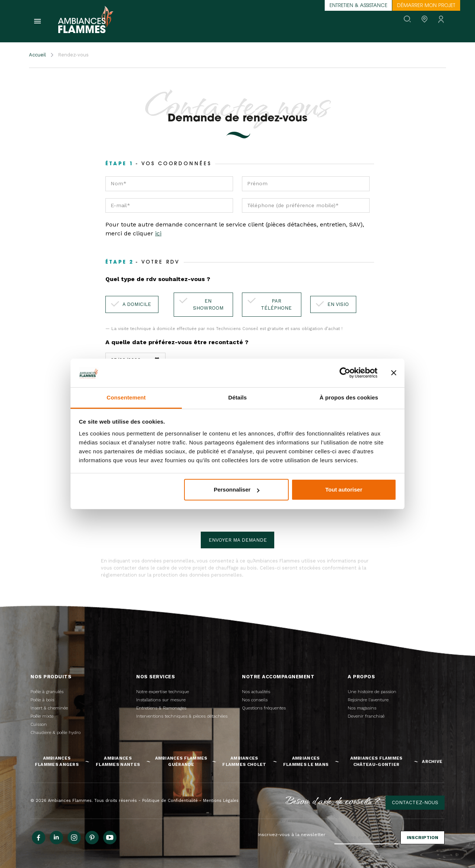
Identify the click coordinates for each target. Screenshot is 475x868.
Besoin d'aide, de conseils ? (333, 800)
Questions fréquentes (264, 708)
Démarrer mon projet (426, 6)
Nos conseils (255, 700)
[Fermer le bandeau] (394, 373)
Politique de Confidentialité (170, 801)
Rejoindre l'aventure (368, 700)
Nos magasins (362, 708)
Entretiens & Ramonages (161, 708)
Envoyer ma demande (238, 540)
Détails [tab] (237, 397)
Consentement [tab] (126, 397)
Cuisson (39, 724)
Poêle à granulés (47, 692)
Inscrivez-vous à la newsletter (292, 835)
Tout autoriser (344, 490)
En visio (338, 304)
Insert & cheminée (49, 708)
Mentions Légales (221, 801)
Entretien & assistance (358, 6)
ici (158, 233)
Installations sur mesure (161, 700)
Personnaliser (237, 490)
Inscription (422, 838)
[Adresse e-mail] (366, 838)
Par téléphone (276, 305)
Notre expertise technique (163, 692)
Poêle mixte (42, 716)
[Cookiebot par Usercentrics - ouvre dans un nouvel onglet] (345, 373)
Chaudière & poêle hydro (55, 732)
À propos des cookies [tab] (349, 397)
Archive (432, 761)
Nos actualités (256, 692)
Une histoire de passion (372, 692)
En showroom (208, 305)
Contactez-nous (415, 802)
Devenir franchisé (366, 716)
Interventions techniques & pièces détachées (182, 716)
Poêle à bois (42, 700)
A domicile (137, 304)
